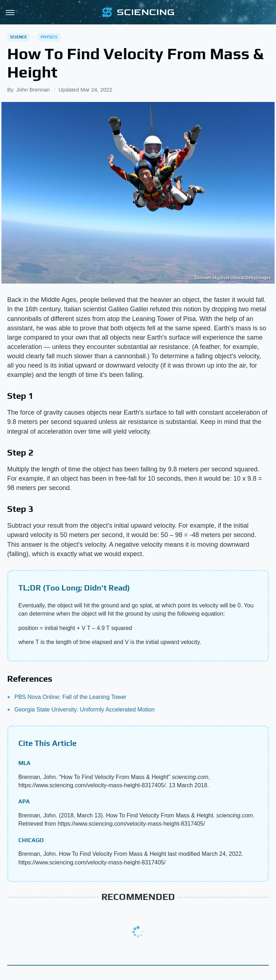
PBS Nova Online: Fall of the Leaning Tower (70, 697)
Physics (49, 37)
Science (19, 37)
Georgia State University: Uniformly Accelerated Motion (84, 710)
